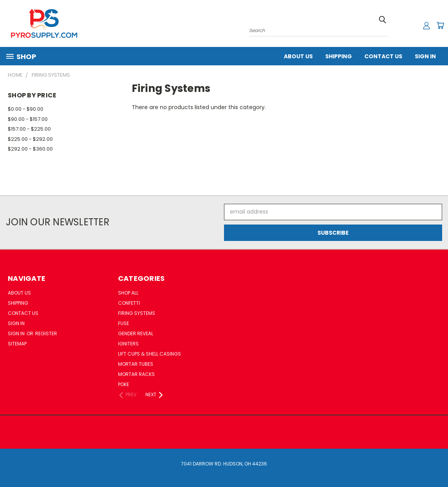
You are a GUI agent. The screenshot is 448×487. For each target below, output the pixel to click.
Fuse (124, 323)
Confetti (129, 303)
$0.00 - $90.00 (26, 109)
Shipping (339, 56)
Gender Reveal (136, 333)
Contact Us (383, 56)
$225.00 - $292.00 (30, 139)
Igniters (128, 344)
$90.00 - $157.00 (28, 119)
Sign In (425, 56)
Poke (124, 384)
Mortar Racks (136, 374)
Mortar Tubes (136, 364)
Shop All (128, 293)
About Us (298, 56)
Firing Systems (137, 313)
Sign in (17, 333)
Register (46, 333)
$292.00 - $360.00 (30, 149)
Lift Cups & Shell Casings (150, 354)
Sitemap (17, 344)
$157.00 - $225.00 (29, 129)
